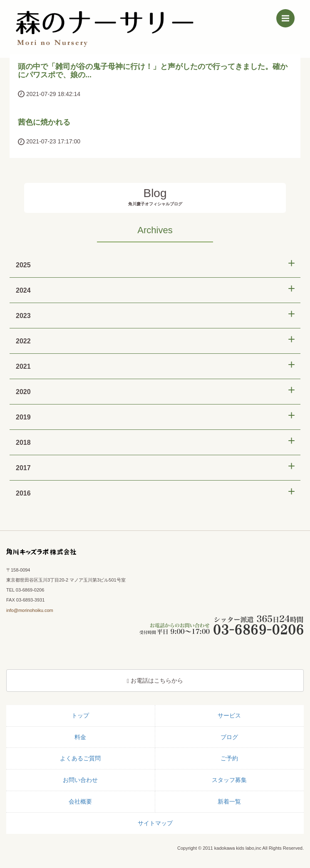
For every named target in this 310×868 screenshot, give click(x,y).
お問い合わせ (80, 780)
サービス (229, 715)
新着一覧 (229, 801)
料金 (80, 737)
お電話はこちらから (155, 681)
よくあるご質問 (80, 758)
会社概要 (80, 801)
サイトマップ (155, 823)
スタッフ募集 (229, 780)
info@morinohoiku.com (30, 610)
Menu (288, 16)
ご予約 (229, 758)
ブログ (229, 737)
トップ (80, 715)
